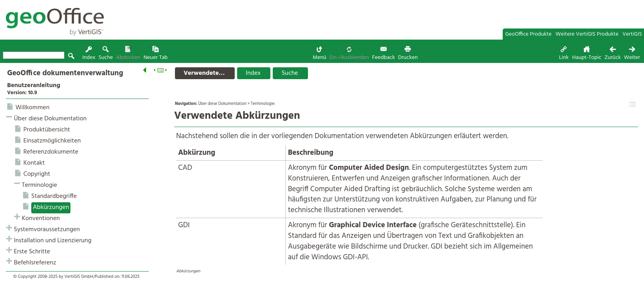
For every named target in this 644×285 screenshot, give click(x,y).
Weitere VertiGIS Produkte (587, 34)
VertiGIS (632, 34)
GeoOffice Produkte (528, 34)
